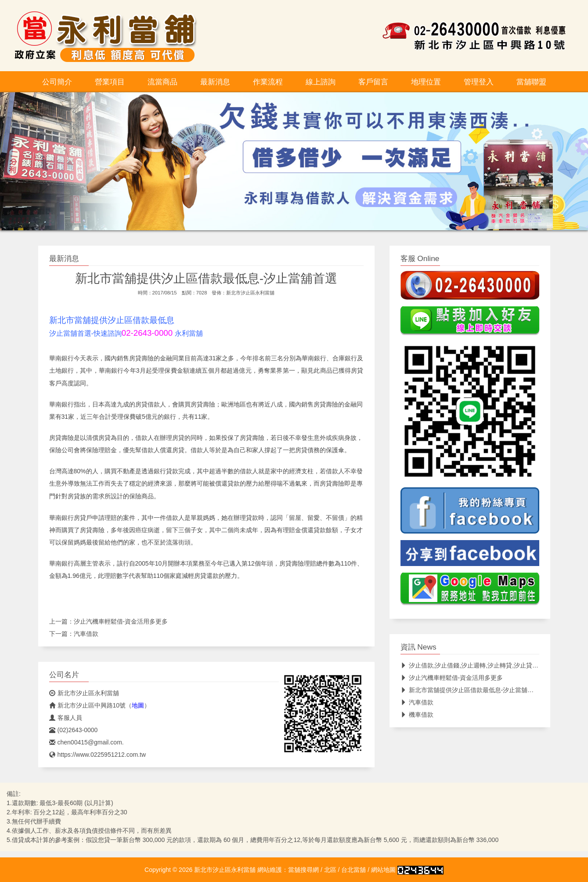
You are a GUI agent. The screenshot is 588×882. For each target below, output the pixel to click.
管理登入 (479, 82)
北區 (330, 870)
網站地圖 (383, 870)
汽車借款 (86, 634)
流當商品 (162, 82)
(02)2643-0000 (74, 730)
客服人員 (66, 718)
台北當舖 (354, 870)
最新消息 (215, 82)
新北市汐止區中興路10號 (88, 705)
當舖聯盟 (531, 82)
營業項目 (110, 82)
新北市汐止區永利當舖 (250, 293)
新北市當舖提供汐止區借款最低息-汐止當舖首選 (470, 690)
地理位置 (426, 82)
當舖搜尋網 (303, 870)
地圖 (138, 705)
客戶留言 (373, 82)
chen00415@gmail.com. (87, 742)
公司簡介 (57, 82)
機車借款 (417, 715)
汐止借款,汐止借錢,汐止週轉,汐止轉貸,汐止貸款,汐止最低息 (486, 665)
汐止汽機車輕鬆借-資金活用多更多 (121, 621)
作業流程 (268, 82)
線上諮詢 (321, 82)
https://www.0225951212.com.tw (98, 755)
